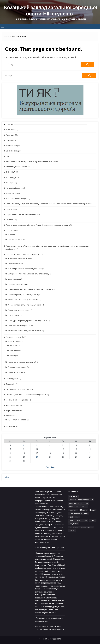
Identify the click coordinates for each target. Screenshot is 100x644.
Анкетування (11, 130)
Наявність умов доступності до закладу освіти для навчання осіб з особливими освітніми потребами (48, 204)
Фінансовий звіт (12, 405)
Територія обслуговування (19, 326)
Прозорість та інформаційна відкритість (23, 254)
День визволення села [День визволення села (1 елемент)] (78, 503)
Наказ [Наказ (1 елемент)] (93, 510)
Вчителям (14, 350)
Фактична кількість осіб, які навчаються (24, 331)
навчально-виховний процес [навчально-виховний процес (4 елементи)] (81, 527)
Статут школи (14, 315)
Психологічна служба (15, 337)
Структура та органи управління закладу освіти (27, 320)
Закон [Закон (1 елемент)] (84, 507)
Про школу (10, 230)
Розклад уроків (12, 379)
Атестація (10, 135)
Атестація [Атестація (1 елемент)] (73, 496)
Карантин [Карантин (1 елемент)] (73, 510)
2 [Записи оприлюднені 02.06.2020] (24, 445)
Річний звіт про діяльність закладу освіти (25, 305)
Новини (9, 209)
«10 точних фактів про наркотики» (51, 548)
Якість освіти (11, 426)
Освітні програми (15, 240)
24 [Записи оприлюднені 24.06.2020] (37, 457)
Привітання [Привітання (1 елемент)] (74, 517)
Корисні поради (14, 341)
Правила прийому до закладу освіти (23, 294)
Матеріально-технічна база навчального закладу (28, 274)
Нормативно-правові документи (21, 362)
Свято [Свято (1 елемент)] (93, 520)
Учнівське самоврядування (17, 400)
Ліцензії (11, 234)
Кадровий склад (14, 263)
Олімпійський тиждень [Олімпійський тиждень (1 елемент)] (78, 513)
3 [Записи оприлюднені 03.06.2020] (37, 445)
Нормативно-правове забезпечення (21, 214)
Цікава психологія (15, 372)
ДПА (8, 156)
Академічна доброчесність (19, 258)
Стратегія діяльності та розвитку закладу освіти (26, 395)
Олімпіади (10, 220)
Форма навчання (13, 410)
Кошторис (10, 183)
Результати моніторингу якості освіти (24, 300)
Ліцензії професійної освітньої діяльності (25, 269)
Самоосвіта (11, 384)
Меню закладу (12, 193)
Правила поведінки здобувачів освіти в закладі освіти (30, 289)
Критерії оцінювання (14, 188)
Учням (12, 356)
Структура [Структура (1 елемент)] (73, 524)
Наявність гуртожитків (17, 284)
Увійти (6, 477)
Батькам (9, 140)
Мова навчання (14, 279)
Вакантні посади (13, 151)
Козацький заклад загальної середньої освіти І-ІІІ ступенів (51, 11)
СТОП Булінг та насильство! (18, 389)
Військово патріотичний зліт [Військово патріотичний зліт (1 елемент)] (81, 500)
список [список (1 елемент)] (72, 530)
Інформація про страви (17, 420)
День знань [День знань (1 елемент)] (74, 507)
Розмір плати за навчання (19, 310)
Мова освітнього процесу (17, 199)
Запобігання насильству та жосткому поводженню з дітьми (31, 161)
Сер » (53, 467)
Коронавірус (11, 177)
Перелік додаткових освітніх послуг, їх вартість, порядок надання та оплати (38, 225)
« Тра (47, 467)
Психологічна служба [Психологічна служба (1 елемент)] (78, 520)
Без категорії (11, 146)
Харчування (11, 416)
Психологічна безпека (17, 367)
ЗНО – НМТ (11, 172)
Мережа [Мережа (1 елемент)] (84, 510)
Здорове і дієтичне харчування (19, 167)
